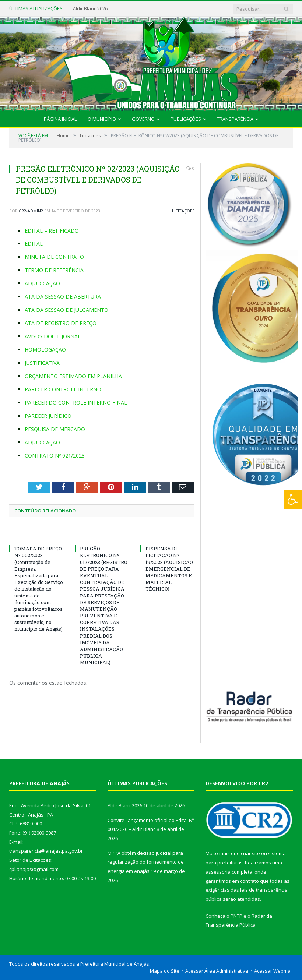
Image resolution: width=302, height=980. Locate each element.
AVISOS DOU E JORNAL (53, 336)
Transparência (235, 119)
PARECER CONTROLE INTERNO (63, 389)
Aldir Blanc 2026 (90, 9)
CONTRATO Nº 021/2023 (55, 456)
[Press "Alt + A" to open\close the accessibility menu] (293, 499)
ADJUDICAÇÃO (42, 283)
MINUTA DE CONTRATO (54, 257)
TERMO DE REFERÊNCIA (54, 270)
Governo (143, 119)
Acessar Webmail (273, 971)
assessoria (218, 872)
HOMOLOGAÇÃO (45, 350)
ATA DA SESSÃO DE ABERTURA (63, 297)
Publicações (186, 119)
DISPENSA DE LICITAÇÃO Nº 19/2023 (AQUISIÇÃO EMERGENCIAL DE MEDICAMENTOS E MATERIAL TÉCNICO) (169, 569)
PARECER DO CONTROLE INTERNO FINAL (76, 403)
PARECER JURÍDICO (48, 416)
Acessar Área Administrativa (217, 971)
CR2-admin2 (31, 211)
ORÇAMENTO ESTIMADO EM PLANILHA (73, 376)
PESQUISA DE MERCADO (55, 429)
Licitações (183, 211)
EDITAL (34, 244)
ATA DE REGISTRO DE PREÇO (61, 323)
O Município (102, 119)
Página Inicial (60, 119)
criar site (250, 853)
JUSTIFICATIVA (42, 363)
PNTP (236, 916)
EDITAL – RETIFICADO (52, 231)
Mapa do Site (165, 971)
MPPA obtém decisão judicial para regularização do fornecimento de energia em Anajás (146, 862)
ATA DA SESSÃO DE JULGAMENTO (66, 310)
